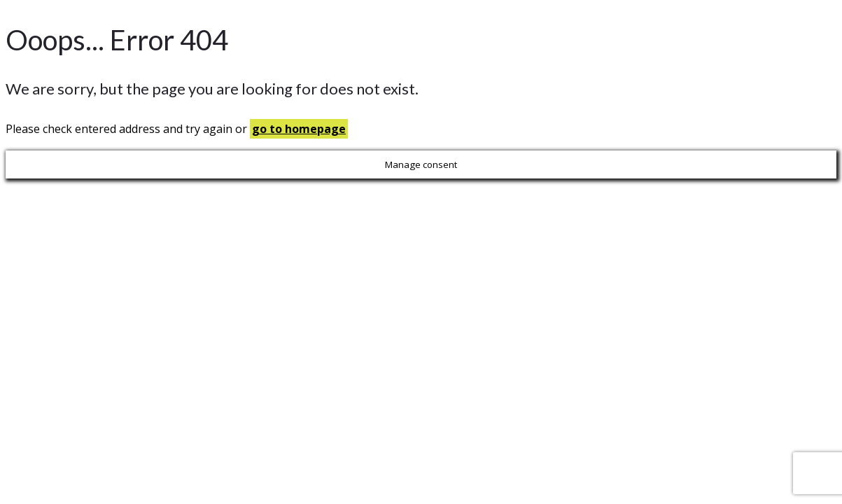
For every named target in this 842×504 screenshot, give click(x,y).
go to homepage (299, 129)
